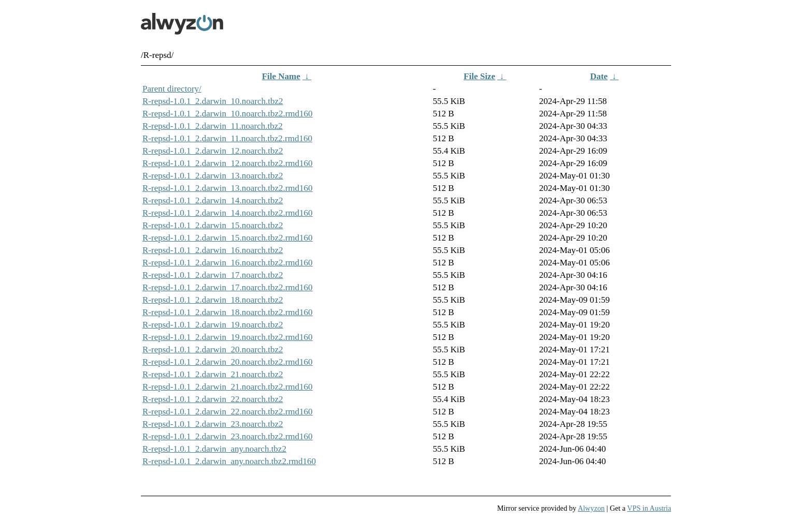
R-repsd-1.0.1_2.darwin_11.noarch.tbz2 (213, 126)
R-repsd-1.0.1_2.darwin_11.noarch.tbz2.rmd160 (227, 138)
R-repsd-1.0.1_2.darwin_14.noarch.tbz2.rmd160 (228, 213)
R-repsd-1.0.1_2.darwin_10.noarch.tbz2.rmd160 (228, 114)
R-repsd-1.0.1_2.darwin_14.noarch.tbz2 (213, 200)
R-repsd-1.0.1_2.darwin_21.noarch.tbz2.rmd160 (228, 387)
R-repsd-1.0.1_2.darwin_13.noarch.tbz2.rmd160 (228, 188)
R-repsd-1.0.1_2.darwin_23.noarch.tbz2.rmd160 (228, 436)
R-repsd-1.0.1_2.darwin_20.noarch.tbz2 (213, 350)
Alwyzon (591, 508)
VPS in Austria (649, 508)
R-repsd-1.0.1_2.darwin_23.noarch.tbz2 (213, 424)
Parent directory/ (172, 89)
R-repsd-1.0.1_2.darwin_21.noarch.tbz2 (213, 374)
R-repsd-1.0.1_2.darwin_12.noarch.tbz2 (213, 151)
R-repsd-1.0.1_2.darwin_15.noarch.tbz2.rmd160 (228, 238)
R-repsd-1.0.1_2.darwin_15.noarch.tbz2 (213, 225)
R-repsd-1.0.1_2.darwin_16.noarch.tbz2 (213, 250)
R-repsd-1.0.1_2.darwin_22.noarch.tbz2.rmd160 (228, 412)
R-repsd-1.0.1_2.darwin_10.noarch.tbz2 (213, 101)
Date (599, 76)
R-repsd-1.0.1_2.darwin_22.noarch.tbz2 (213, 399)
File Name (281, 76)
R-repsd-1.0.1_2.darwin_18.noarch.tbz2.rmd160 (228, 312)
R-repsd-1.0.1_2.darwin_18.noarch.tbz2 (213, 300)
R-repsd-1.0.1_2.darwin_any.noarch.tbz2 (214, 449)
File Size (479, 76)
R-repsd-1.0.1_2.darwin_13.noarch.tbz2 (213, 176)
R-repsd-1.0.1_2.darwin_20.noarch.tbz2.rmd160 (228, 362)
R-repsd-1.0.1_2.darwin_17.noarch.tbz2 (213, 275)
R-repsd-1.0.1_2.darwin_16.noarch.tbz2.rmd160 (228, 263)
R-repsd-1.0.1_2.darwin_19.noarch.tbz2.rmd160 (228, 337)
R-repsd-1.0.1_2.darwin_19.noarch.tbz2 (213, 325)
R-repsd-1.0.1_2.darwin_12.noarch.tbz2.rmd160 (228, 163)
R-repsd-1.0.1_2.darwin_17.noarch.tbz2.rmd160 (228, 287)
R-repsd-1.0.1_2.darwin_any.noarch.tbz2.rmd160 (229, 461)
